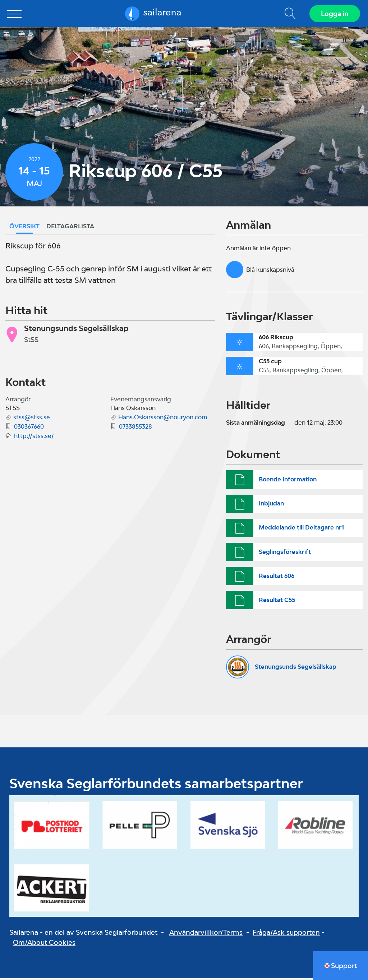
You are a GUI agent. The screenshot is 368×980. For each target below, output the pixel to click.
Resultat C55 (277, 602)
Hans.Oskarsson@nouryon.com (163, 419)
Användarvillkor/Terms (206, 934)
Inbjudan (271, 505)
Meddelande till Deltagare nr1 (301, 529)
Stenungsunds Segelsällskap (296, 668)
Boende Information (288, 481)
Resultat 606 (277, 578)
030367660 (29, 428)
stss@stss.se (32, 419)
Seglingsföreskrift (285, 553)
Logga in (334, 14)
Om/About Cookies (44, 944)
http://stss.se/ (34, 438)
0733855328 (135, 428)
